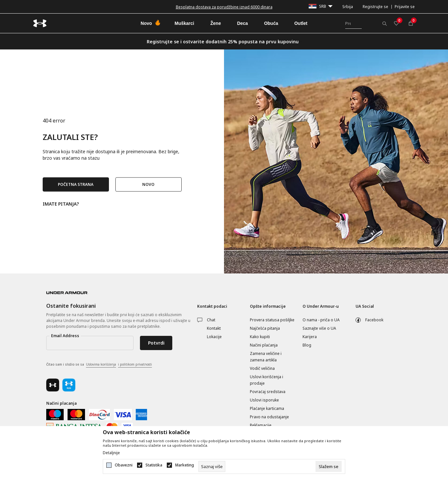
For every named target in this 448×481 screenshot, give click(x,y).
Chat (211, 320)
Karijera (310, 337)
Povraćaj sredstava (268, 392)
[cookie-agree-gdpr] (329, 466)
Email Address (65, 336)
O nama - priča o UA (321, 320)
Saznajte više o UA (319, 328)
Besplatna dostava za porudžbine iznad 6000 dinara (224, 7)
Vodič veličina (262, 368)
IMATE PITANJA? (61, 203)
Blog (307, 345)
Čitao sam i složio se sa (99, 365)
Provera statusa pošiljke (272, 320)
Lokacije (214, 337)
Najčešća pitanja (265, 328)
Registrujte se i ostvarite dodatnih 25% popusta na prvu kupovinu (223, 42)
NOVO (148, 184)
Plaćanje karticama (267, 408)
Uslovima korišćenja (101, 364)
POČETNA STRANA (76, 184)
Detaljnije (111, 453)
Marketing (185, 465)
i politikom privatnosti (135, 364)
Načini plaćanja (264, 345)
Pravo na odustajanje (269, 417)
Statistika (154, 465)
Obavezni (124, 465)
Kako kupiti (260, 337)
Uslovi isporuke (264, 400)
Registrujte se (375, 7)
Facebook (374, 320)
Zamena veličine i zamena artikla (266, 357)
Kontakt (214, 328)
